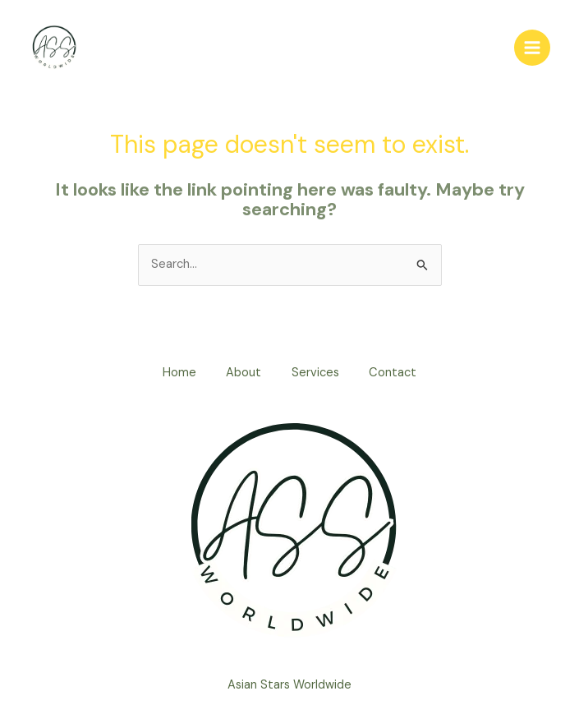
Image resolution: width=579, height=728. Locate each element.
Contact (397, 373)
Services (317, 373)
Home (175, 373)
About (243, 373)
